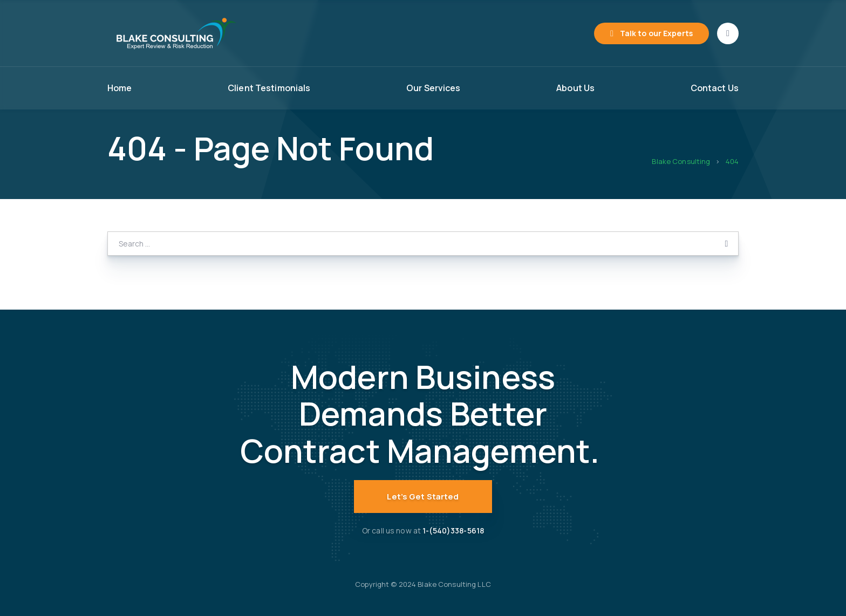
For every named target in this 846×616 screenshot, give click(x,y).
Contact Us (715, 88)
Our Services (434, 88)
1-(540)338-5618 (453, 531)
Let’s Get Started (423, 497)
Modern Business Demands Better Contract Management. (423, 413)
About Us (575, 88)
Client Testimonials (269, 88)
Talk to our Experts (656, 33)
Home (120, 88)
